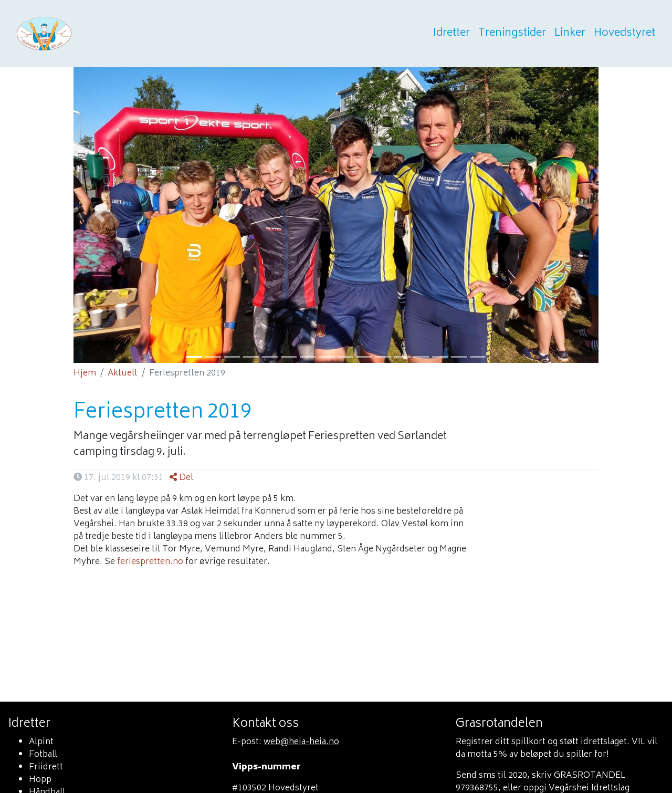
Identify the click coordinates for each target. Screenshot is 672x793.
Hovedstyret (624, 34)
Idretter (451, 34)
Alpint (41, 742)
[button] (100, 215)
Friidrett (46, 767)
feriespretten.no (150, 562)
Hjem (85, 373)
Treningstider (512, 34)
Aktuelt (123, 373)
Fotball (43, 755)
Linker (570, 34)
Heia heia (96, 34)
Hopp (40, 780)
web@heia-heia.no (301, 742)
